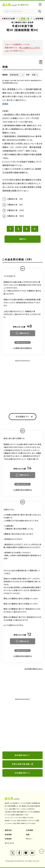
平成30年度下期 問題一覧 (22, 764)
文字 (28, 75)
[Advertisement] (22, 725)
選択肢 (5, 75)
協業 (28, 834)
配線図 (5, 104)
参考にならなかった (22, 342)
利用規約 (8, 839)
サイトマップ (9, 843)
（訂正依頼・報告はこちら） (10, 83)
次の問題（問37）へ (22, 773)
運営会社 (8, 830)
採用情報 (8, 834)
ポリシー (29, 839)
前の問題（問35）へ (22, 755)
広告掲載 (30, 830)
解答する (22, 239)
